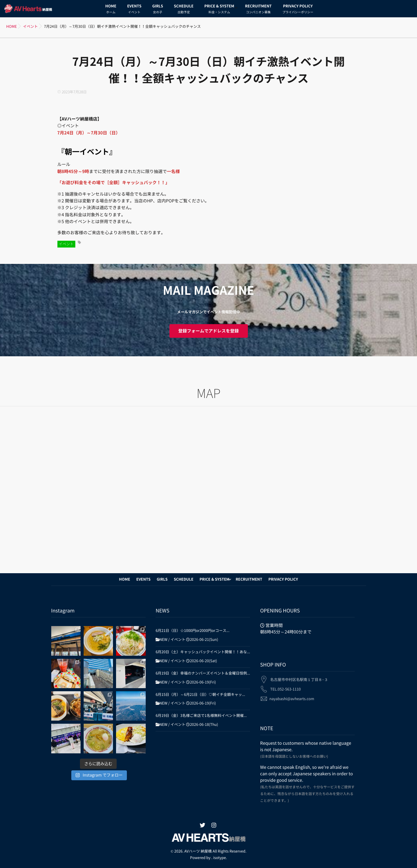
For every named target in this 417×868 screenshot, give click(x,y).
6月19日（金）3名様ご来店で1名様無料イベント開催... (201, 716)
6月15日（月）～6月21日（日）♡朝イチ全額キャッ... (200, 695)
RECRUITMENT (258, 10)
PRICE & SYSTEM (219, 10)
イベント (66, 244)
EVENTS (134, 10)
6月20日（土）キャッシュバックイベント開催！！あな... (203, 652)
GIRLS (158, 10)
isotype (220, 858)
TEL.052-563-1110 (285, 685)
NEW (163, 640)
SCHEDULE (184, 10)
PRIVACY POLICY (298, 10)
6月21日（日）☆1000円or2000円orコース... (192, 631)
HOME (111, 10)
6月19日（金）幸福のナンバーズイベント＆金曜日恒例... (203, 673)
